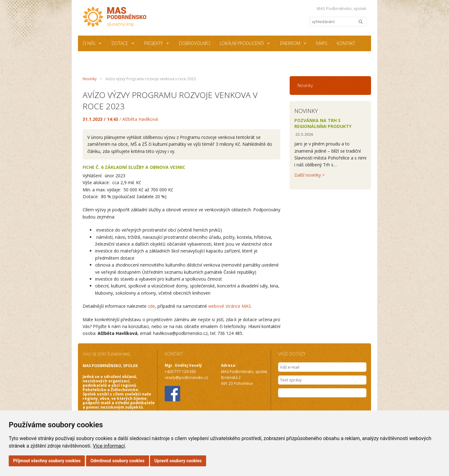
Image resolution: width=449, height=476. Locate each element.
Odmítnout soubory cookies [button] (118, 461)
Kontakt (346, 43)
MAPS (322, 43)
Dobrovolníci (195, 43)
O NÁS (89, 43)
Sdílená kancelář (102, 59)
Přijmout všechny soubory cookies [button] (47, 461)
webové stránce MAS (230, 306)
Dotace (120, 43)
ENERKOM (290, 43)
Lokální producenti (242, 43)
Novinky (90, 79)
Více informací (109, 446)
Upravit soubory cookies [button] (178, 461)
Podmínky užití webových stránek (207, 59)
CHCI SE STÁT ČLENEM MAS (106, 354)
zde (151, 306)
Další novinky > (309, 175)
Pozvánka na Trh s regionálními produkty (323, 123)
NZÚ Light (148, 59)
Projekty (153, 43)
